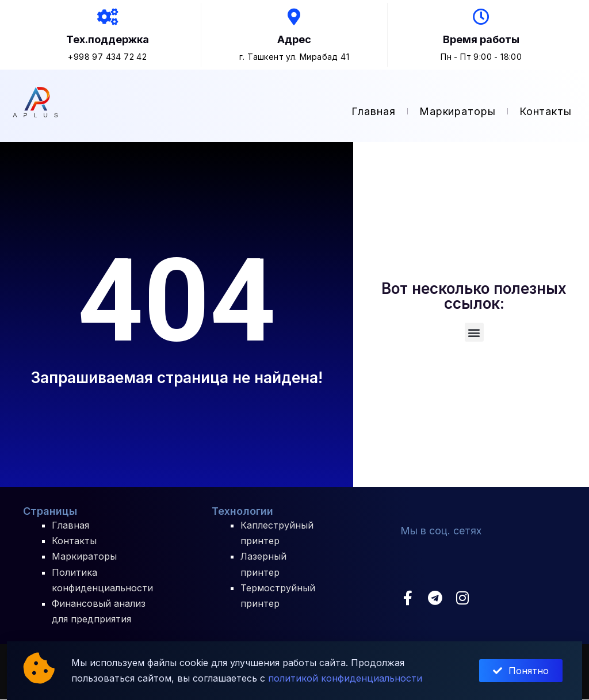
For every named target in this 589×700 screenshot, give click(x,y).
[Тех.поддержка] (108, 17)
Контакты (546, 112)
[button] (474, 333)
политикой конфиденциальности (345, 678)
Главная (374, 112)
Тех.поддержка (108, 40)
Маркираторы (458, 112)
